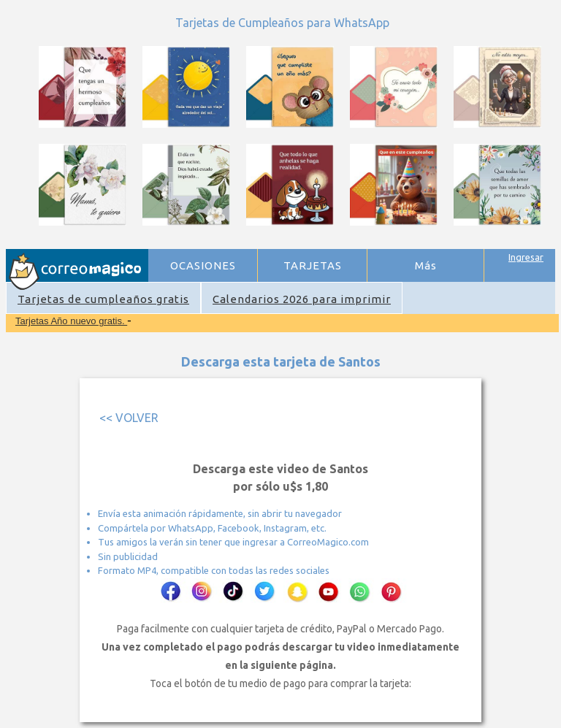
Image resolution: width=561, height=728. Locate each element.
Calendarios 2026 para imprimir (302, 299)
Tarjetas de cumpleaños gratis (103, 299)
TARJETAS (313, 265)
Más (426, 265)
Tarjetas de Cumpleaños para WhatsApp (282, 23)
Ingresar (526, 257)
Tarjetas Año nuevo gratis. (71, 321)
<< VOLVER (129, 418)
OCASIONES (203, 265)
